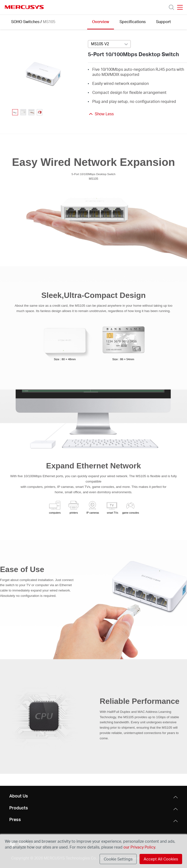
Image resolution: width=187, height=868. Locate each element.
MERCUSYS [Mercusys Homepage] (24, 7)
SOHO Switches (25, 22)
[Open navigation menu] (180, 7)
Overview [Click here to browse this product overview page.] (101, 22)
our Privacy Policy (139, 847)
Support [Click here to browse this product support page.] (164, 22)
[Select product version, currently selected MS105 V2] (109, 44)
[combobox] (109, 44)
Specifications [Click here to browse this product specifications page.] (133, 22)
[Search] (171, 7)
